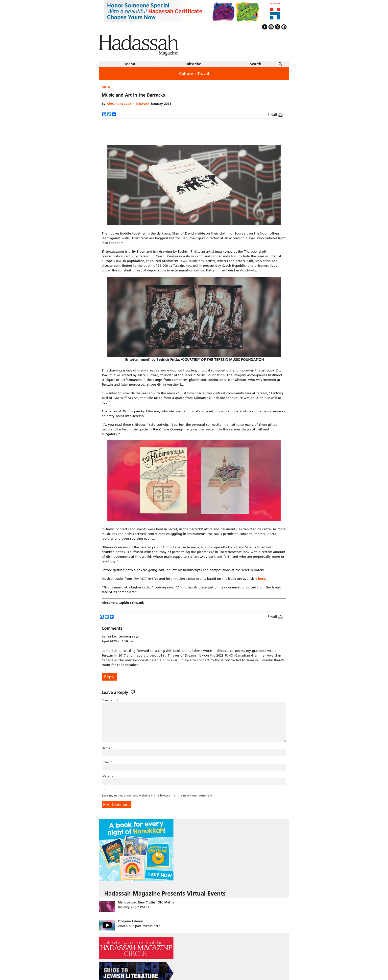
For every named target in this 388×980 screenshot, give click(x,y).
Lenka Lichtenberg (116, 636)
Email (275, 115)
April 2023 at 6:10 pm (118, 641)
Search (256, 64)
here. (262, 579)
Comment (110, 700)
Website (108, 776)
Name (107, 748)
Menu (130, 64)
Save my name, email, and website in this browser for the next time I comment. (157, 795)
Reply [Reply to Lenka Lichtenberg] (109, 677)
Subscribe (193, 64)
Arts (106, 87)
